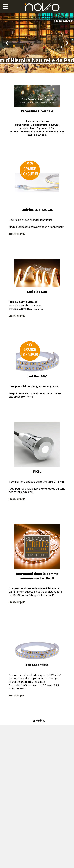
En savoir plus (17, 233)
